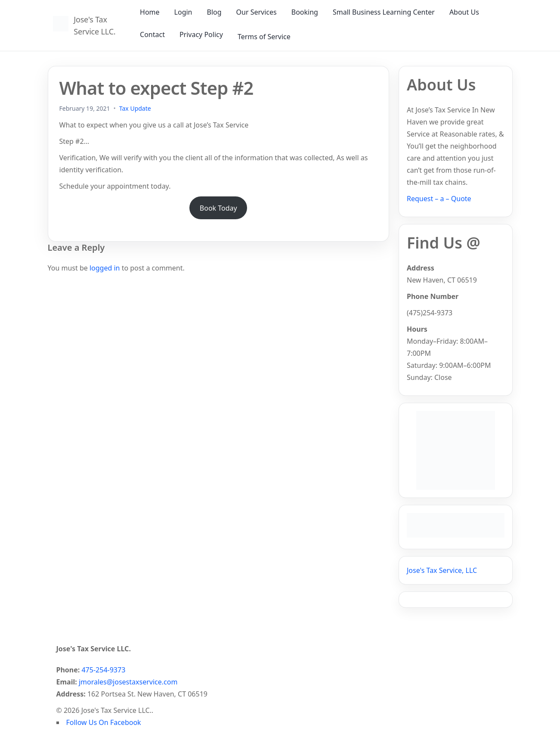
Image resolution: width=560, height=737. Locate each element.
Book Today (218, 208)
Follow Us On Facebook (104, 722)
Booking (305, 12)
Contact (152, 34)
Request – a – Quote (439, 199)
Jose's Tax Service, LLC (442, 570)
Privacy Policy (201, 34)
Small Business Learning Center (384, 12)
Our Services (257, 12)
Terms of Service (264, 37)
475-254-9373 (103, 670)
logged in (105, 268)
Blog (214, 12)
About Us (464, 12)
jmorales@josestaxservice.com (128, 682)
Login (183, 12)
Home (150, 12)
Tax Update (135, 108)
